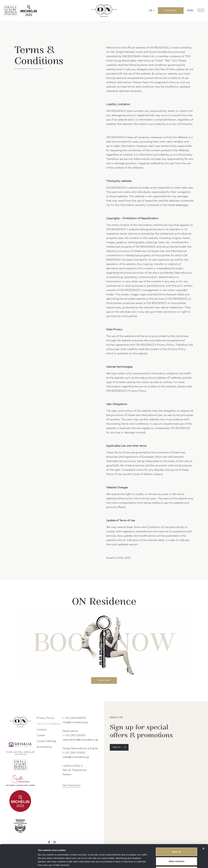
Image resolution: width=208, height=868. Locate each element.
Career (41, 735)
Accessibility (44, 747)
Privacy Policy (45, 718)
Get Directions (71, 785)
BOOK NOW (171, 11)
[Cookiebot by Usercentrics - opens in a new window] (19, 862)
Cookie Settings (46, 741)
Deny (177, 849)
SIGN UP (117, 747)
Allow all (177, 830)
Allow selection (176, 840)
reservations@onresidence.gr (80, 740)
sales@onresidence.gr (76, 757)
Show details (152, 862)
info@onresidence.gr (75, 722)
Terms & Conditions (49, 724)
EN (151, 11)
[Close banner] (204, 827)
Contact (42, 729)
